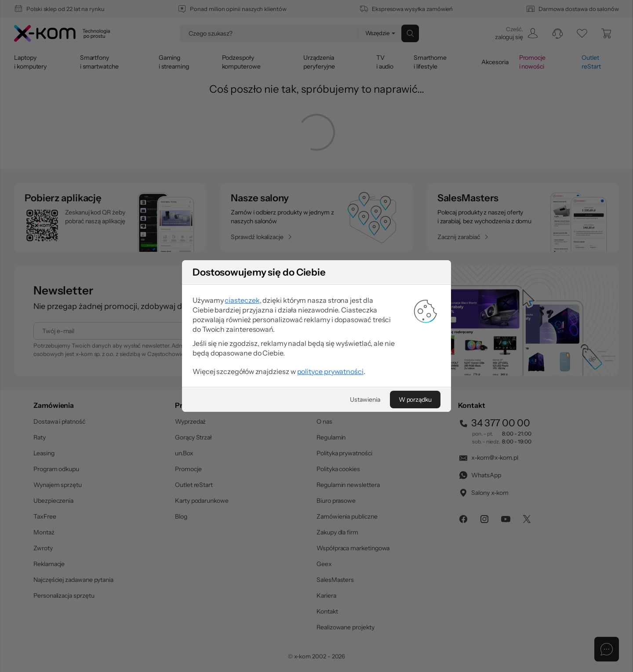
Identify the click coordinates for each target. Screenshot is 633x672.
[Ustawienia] (365, 400)
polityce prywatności (330, 371)
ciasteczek (242, 300)
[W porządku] (415, 400)
